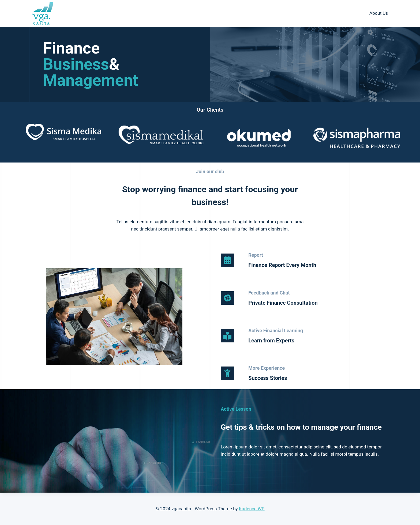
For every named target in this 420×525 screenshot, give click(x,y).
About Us (379, 13)
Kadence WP (252, 509)
